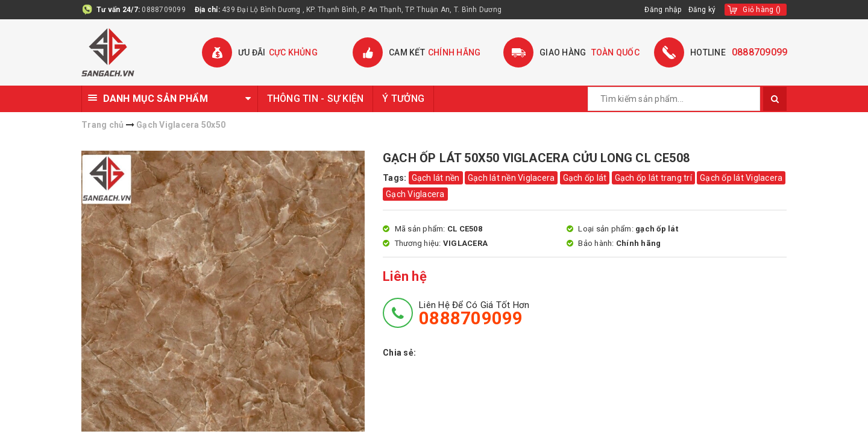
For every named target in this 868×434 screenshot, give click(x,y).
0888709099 (164, 10)
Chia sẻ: (399, 353)
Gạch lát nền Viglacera (511, 178)
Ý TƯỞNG (403, 99)
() (762, 10)
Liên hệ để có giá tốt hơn (474, 313)
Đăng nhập (663, 10)
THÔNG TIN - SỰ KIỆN (316, 99)
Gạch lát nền (436, 178)
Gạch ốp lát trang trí (653, 178)
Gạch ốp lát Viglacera (741, 178)
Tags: (396, 178)
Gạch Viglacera (415, 194)
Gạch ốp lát (585, 178)
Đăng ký (702, 10)
